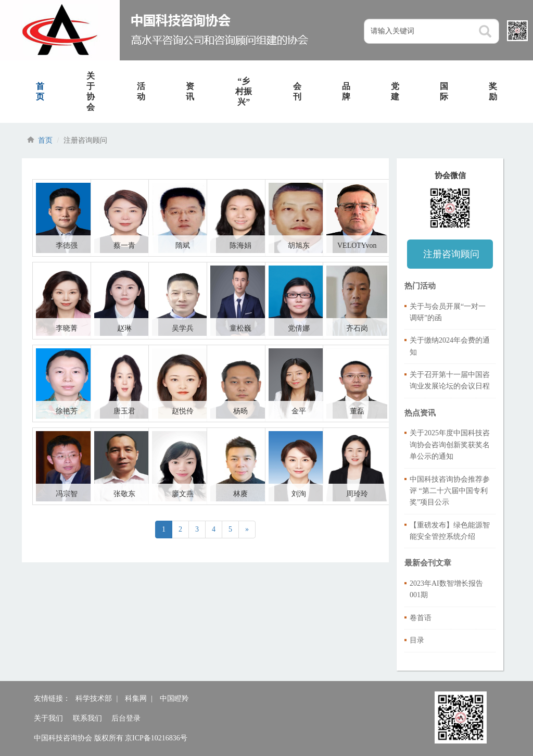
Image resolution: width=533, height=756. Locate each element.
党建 (395, 91)
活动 (141, 91)
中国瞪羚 (174, 698)
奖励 (493, 91)
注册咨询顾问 (451, 254)
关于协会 (91, 91)
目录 (417, 640)
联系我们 (87, 718)
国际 (444, 91)
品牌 (346, 91)
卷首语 (421, 618)
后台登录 (126, 718)
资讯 (190, 91)
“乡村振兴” (244, 91)
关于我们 (48, 718)
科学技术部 (94, 698)
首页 (40, 91)
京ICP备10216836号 (156, 738)
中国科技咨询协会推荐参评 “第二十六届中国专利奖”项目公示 (450, 491)
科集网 (136, 698)
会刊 (297, 91)
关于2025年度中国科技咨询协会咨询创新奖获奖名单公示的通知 (450, 445)
